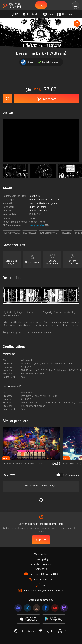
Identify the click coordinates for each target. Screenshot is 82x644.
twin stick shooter (49, 233)
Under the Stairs (37, 207)
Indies (32, 218)
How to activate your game (43, 203)
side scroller (30, 233)
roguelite (66, 233)
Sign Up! (41, 540)
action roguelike (12, 233)
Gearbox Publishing (39, 211)
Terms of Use (41, 554)
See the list (35, 196)
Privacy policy (41, 559)
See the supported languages (44, 199)
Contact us (41, 569)
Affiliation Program (41, 564)
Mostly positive (37, 225)
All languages (68, 475)
